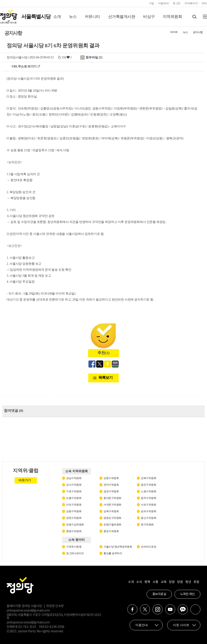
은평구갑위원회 (75, 525)
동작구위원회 (149, 498)
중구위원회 (147, 525)
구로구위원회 (74, 491)
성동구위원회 (74, 511)
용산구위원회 (149, 518)
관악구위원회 (111, 485)
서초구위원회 (149, 505)
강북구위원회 (149, 478)
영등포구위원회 (112, 518)
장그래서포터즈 (75, 553)
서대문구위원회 (112, 505)
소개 (57, 17)
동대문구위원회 (112, 498)
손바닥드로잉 (149, 547)
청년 (188, 582)
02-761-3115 (27, 627)
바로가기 (25, 480)
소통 (155, 582)
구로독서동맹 (74, 547)
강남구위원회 (74, 478)
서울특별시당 (36, 17)
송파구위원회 (149, 511)
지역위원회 (172, 17)
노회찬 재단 (187, 594)
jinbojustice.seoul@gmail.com (28, 611)
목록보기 (105, 378)
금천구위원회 (111, 491)
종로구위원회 (111, 531)
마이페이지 (191, 3)
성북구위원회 (111, 511)
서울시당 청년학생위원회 (118, 547)
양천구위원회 (74, 518)
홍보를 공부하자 (113, 553)
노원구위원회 (149, 491)
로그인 (177, 3)
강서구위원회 (74, 485)
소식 (139, 582)
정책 (147, 582)
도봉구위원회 (74, 498)
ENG (204, 3)
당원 (172, 582)
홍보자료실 (159, 594)
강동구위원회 (111, 478)
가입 (151, 3)
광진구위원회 (149, 485)
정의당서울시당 (17, 57)
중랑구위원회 (74, 531)
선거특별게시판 (122, 17)
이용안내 (164, 3)
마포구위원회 (74, 505)
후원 (196, 582)
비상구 (149, 17)
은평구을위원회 (112, 525)
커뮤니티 (92, 17)
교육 (164, 582)
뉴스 (73, 17)
